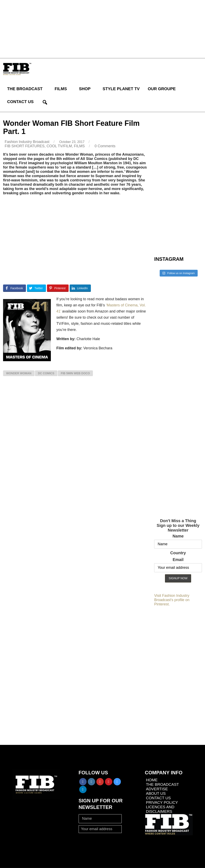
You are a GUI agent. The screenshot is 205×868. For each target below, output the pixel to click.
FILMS (61, 89)
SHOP (85, 89)
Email (178, 560)
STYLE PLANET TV (121, 89)
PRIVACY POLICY (162, 802)
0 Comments (105, 146)
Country (178, 553)
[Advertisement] (102, 29)
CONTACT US (20, 102)
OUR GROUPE (162, 89)
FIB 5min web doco (75, 373)
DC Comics (46, 373)
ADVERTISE (157, 789)
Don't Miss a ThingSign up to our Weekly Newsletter (178, 525)
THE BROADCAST (25, 89)
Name (178, 536)
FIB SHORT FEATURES (25, 146)
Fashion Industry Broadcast (27, 142)
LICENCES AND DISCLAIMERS (160, 809)
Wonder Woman (19, 373)
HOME (152, 780)
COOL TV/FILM (59, 146)
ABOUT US (156, 793)
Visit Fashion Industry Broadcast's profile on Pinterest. (172, 600)
